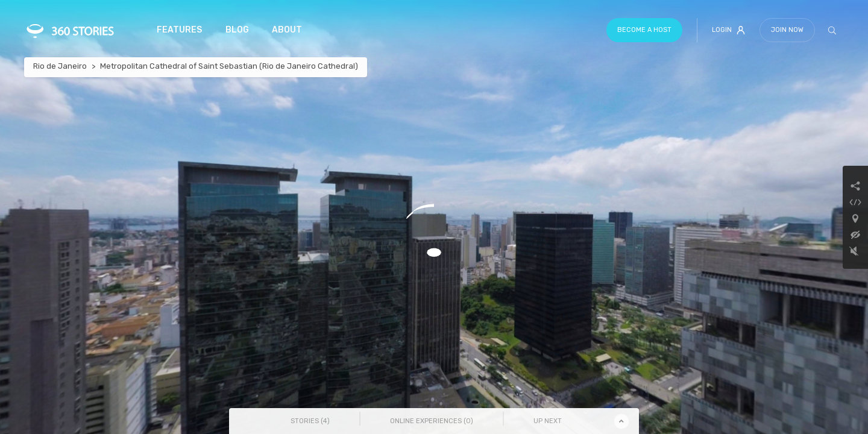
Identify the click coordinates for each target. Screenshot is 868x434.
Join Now (787, 30)
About (287, 30)
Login (728, 30)
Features (179, 30)
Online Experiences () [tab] (432, 421)
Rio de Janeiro (60, 66)
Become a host (644, 30)
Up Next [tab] (548, 421)
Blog (237, 30)
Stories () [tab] (310, 421)
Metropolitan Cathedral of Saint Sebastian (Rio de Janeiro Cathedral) (229, 66)
